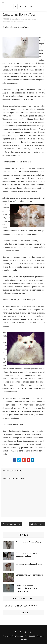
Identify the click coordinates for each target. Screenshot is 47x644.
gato (29, 19)
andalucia (16, 19)
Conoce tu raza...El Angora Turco (28, 542)
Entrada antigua (37, 524)
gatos (34, 19)
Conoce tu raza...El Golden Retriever (30, 575)
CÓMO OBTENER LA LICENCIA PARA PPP (22, 606)
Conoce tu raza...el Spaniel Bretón (29, 564)
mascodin (6, 22)
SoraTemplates (18, 636)
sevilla (14, 22)
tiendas (20, 22)
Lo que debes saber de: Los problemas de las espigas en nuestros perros (27, 588)
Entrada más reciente (12, 524)
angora (24, 19)
